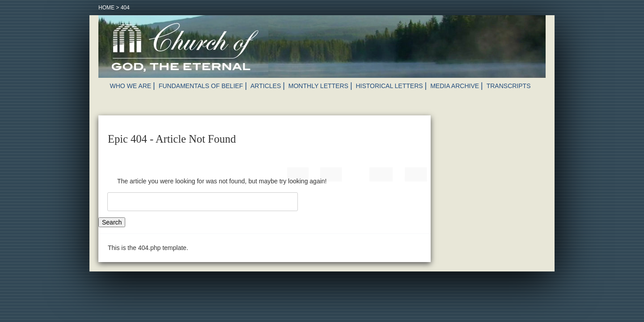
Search (112, 222)
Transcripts (509, 86)
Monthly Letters (318, 86)
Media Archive (455, 86)
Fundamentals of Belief (201, 86)
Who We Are (131, 86)
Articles (266, 86)
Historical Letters (389, 86)
